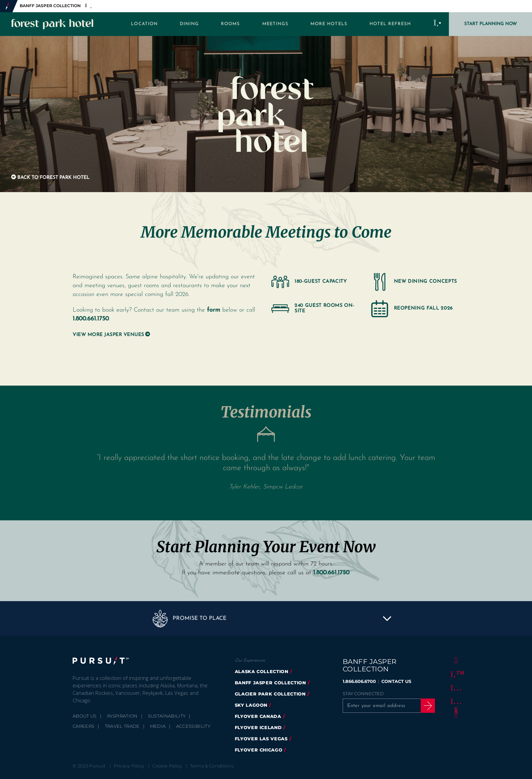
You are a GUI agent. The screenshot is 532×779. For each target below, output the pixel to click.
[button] (266, 618)
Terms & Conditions (212, 766)
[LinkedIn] (455, 715)
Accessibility (193, 726)
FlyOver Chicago (259, 750)
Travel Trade (122, 726)
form (214, 310)
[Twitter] (455, 674)
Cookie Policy (167, 766)
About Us (85, 716)
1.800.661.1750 (91, 319)
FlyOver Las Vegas (261, 739)
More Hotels (329, 24)
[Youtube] (455, 701)
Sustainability (167, 716)
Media (158, 726)
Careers (83, 726)
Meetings (275, 24)
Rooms (230, 24)
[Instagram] (455, 688)
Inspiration (122, 716)
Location (144, 24)
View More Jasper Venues (108, 335)
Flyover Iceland (258, 727)
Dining (189, 24)
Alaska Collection (262, 671)
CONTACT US (396, 681)
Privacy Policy (129, 766)
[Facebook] (455, 661)
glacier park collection (270, 694)
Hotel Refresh (390, 24)
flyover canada (258, 716)
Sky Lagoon (251, 705)
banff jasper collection (270, 683)
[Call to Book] (438, 24)
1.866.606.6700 (359, 681)
